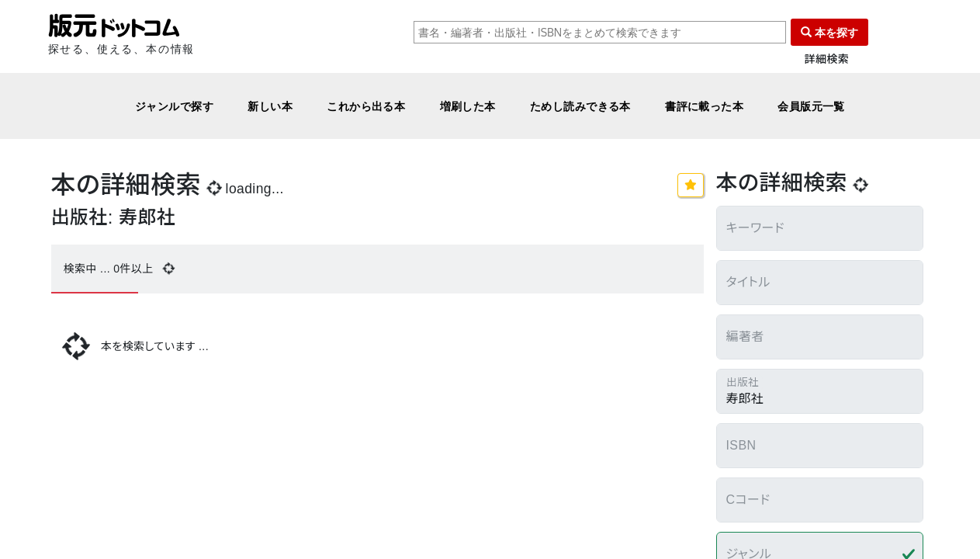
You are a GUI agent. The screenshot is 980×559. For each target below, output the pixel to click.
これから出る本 (366, 106)
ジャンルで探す (174, 106)
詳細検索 (827, 59)
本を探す (829, 32)
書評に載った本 (704, 106)
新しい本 (270, 106)
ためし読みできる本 (580, 106)
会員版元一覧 (811, 106)
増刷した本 (468, 106)
